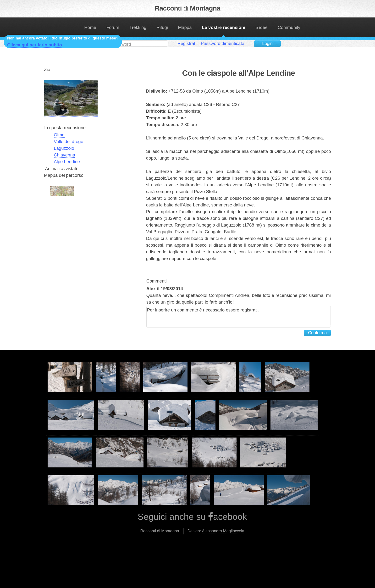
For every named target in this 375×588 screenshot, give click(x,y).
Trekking (138, 27)
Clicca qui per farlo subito (35, 45)
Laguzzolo (64, 148)
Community (289, 27)
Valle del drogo (69, 141)
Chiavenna (64, 155)
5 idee (262, 27)
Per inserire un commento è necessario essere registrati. (239, 317)
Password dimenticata (223, 43)
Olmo (59, 135)
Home (90, 27)
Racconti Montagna (187, 8)
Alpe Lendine (67, 162)
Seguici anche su (173, 517)
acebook (230, 517)
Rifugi (162, 27)
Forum (113, 27)
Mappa (185, 27)
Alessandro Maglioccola (223, 531)
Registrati (187, 43)
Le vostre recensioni (223, 27)
